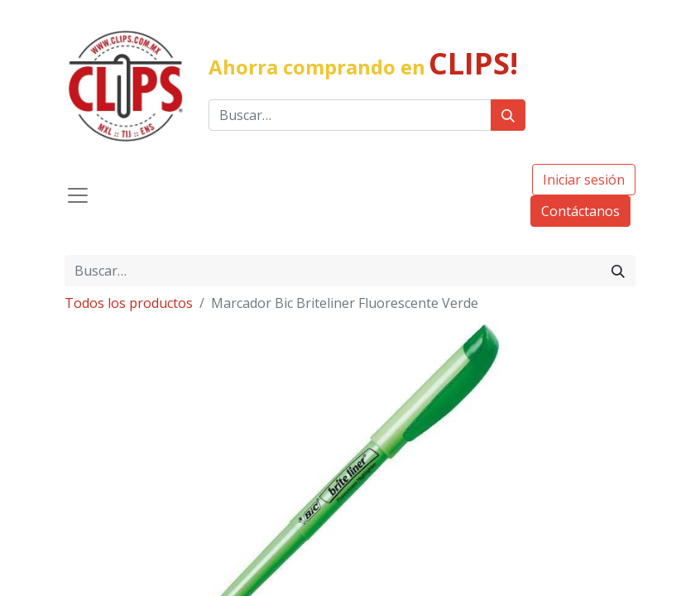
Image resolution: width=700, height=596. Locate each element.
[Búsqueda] (508, 115)
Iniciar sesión (584, 180)
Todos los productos (129, 303)
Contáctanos (580, 211)
